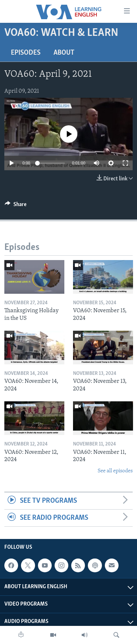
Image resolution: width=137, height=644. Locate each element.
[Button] (16, 206)
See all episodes (115, 471)
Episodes (26, 53)
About (64, 53)
